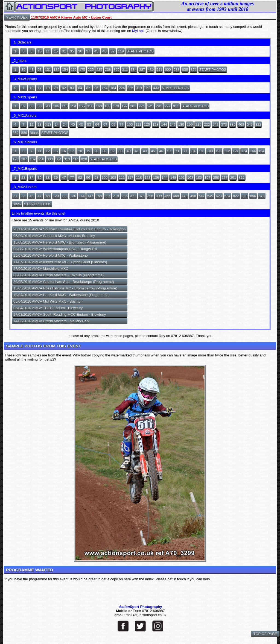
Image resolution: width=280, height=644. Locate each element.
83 (72, 88)
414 (75, 159)
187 (24, 159)
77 (121, 125)
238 (108, 70)
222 (207, 125)
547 (202, 196)
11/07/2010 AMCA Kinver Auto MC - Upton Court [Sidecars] (60, 262)
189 (33, 159)
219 (198, 125)
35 (72, 51)
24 (65, 125)
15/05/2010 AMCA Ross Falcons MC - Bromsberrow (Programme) (65, 288)
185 (181, 125)
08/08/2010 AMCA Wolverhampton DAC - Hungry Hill (55, 249)
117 (130, 178)
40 (73, 125)
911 (176, 106)
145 (65, 106)
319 (139, 88)
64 (97, 125)
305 (116, 70)
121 (236, 151)
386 (233, 125)
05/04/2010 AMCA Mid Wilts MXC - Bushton (48, 301)
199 (190, 125)
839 (185, 70)
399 (159, 196)
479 (185, 196)
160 (99, 106)
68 (48, 196)
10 (40, 51)
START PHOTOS (140, 51)
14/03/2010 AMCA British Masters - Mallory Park (51, 321)
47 (64, 178)
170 (16, 159)
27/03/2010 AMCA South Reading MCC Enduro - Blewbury (60, 314)
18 (80, 151)
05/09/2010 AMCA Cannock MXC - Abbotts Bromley (54, 236)
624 (227, 196)
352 (147, 88)
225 (91, 70)
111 (138, 125)
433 (156, 88)
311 (125, 70)
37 (88, 51)
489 (151, 70)
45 (96, 51)
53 (40, 70)
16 (64, 151)
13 (40, 125)
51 (169, 151)
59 (23, 106)
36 (80, 51)
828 (84, 159)
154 (65, 70)
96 (96, 88)
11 (48, 51)
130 (73, 196)
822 (258, 125)
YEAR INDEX (17, 17)
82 (112, 51)
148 (173, 178)
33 (121, 151)
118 (139, 178)
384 (134, 70)
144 (164, 125)
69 (113, 125)
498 (193, 196)
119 (121, 51)
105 (130, 125)
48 (31, 70)
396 (150, 196)
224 (122, 88)
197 (125, 106)
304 (59, 159)
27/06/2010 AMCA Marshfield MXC (41, 269)
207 (107, 196)
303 (50, 159)
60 (31, 106)
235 (99, 70)
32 (112, 151)
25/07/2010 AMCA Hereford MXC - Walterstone (51, 255)
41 (137, 151)
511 (159, 70)
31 (64, 51)
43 (81, 125)
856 (253, 196)
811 (242, 178)
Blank (34, 133)
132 (57, 70)
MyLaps (139, 31)
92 (80, 178)
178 (116, 106)
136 (156, 178)
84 (80, 88)
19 (48, 88)
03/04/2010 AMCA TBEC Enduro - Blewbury (48, 308)
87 (88, 88)
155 (82, 106)
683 (176, 70)
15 (56, 51)
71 (177, 151)
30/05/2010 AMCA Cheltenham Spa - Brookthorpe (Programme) (64, 282)
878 (262, 196)
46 (104, 51)
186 (199, 178)
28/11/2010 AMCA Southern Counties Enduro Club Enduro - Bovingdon (70, 229)
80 (40, 106)
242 (215, 125)
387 (142, 70)
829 (244, 196)
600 (168, 70)
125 (147, 125)
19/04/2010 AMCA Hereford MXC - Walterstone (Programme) (62, 295)
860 (16, 133)
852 (194, 70)
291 (159, 106)
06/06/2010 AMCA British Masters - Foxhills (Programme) (59, 275)
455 (167, 196)
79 (56, 88)
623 (219, 196)
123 (147, 178)
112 (227, 151)
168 (107, 106)
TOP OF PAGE (265, 634)
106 (56, 106)
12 (31, 125)
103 (210, 151)
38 (48, 178)
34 (31, 178)
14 (57, 125)
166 (74, 70)
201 (133, 106)
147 (173, 125)
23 (23, 178)
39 (23, 70)
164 (113, 88)
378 (224, 125)
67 (105, 125)
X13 (48, 125)
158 (99, 196)
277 (224, 178)
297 (167, 106)
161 (182, 178)
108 (113, 178)
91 (202, 151)
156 (90, 106)
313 (67, 159)
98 (48, 106)
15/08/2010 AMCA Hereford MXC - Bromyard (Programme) (60, 242)
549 (250, 125)
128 (156, 125)
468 (241, 125)
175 (82, 70)
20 (96, 151)
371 (133, 196)
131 (48, 70)
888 (24, 133)
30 (104, 151)
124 (244, 151)
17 (40, 88)
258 (41, 159)
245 (150, 106)
